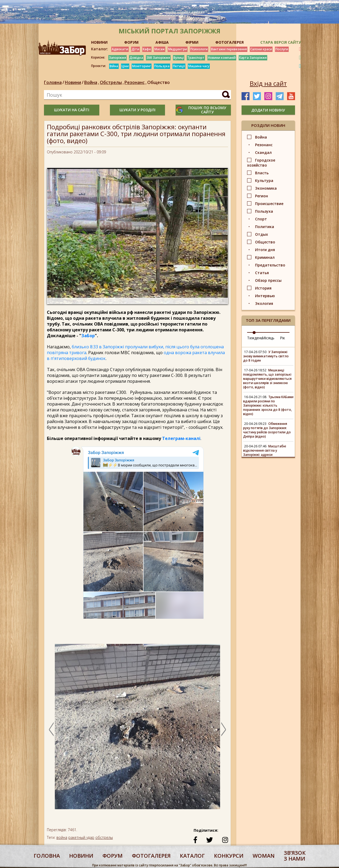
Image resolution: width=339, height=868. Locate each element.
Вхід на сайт (268, 83)
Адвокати (120, 49)
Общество (159, 82)
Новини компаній (222, 58)
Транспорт (196, 58)
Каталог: (100, 49)
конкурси (229, 856)
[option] (137, 729)
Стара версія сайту (281, 42)
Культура (264, 181)
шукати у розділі (137, 110)
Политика (265, 227)
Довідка (136, 58)
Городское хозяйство (261, 163)
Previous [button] (51, 729)
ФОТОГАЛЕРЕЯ (229, 42)
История (263, 288)
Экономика (266, 188)
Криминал (265, 257)
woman (264, 856)
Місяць (268, 338)
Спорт (261, 219)
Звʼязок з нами (295, 856)
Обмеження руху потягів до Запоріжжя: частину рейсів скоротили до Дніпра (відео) (267, 430)
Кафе (147, 49)
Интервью (265, 296)
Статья (262, 273)
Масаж (160, 49)
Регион (262, 196)
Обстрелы (112, 82)
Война (92, 82)
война (62, 837)
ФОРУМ (131, 42)
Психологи (199, 49)
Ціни (125, 66)
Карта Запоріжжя (253, 58)
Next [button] (224, 729)
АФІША (162, 42)
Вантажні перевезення (229, 49)
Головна (53, 82)
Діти (135, 49)
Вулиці (179, 58)
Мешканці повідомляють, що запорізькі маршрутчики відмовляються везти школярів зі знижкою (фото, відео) (267, 379)
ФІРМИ (192, 42)
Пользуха (162, 66)
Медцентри (178, 49)
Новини (73, 82)
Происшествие (269, 204)
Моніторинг (142, 66)
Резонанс (136, 82)
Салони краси (261, 49)
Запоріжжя (117, 58)
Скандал (263, 152)
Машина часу (199, 66)
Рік (282, 338)
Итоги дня (265, 250)
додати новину (268, 110)
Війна (114, 66)
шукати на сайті (72, 110)
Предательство (270, 265)
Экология (264, 303)
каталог (192, 856)
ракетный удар (81, 837)
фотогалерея (151, 856)
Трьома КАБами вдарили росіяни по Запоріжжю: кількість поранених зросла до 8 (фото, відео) (268, 405)
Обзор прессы (268, 280)
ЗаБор (88, 336)
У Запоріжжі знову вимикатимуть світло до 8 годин (266, 356)
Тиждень (255, 338)
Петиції (179, 66)
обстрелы (104, 837)
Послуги (282, 49)
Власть (262, 173)
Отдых (262, 234)
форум (113, 856)
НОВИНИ (99, 42)
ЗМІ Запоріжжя (158, 58)
